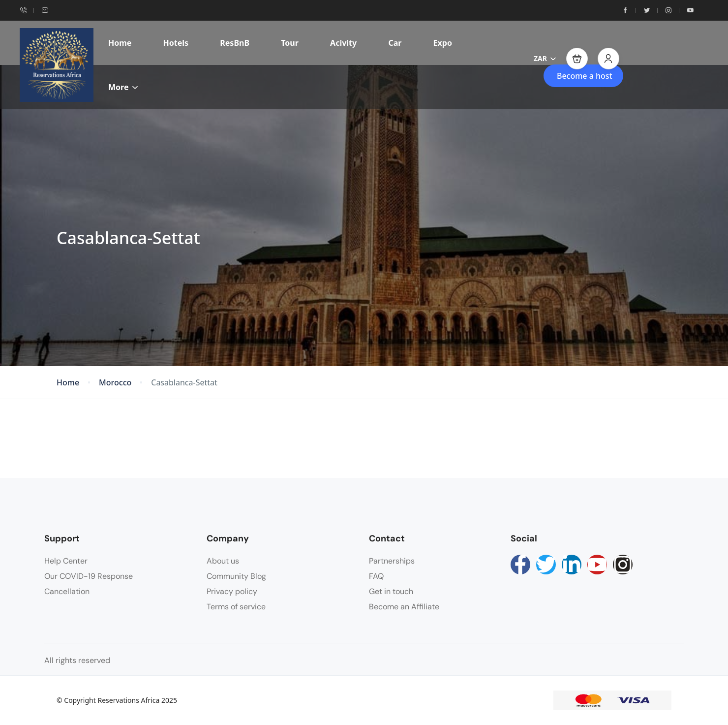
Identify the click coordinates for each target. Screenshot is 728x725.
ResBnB (235, 43)
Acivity (343, 43)
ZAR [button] (545, 58)
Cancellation (67, 591)
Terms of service (236, 607)
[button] (577, 59)
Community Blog (236, 576)
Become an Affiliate (404, 607)
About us (223, 561)
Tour (290, 43)
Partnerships (392, 561)
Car (395, 43)
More (123, 87)
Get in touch (391, 591)
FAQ (376, 576)
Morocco (115, 383)
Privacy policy (232, 591)
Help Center (66, 561)
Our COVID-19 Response (89, 576)
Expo (443, 43)
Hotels (176, 43)
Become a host (585, 76)
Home (120, 43)
